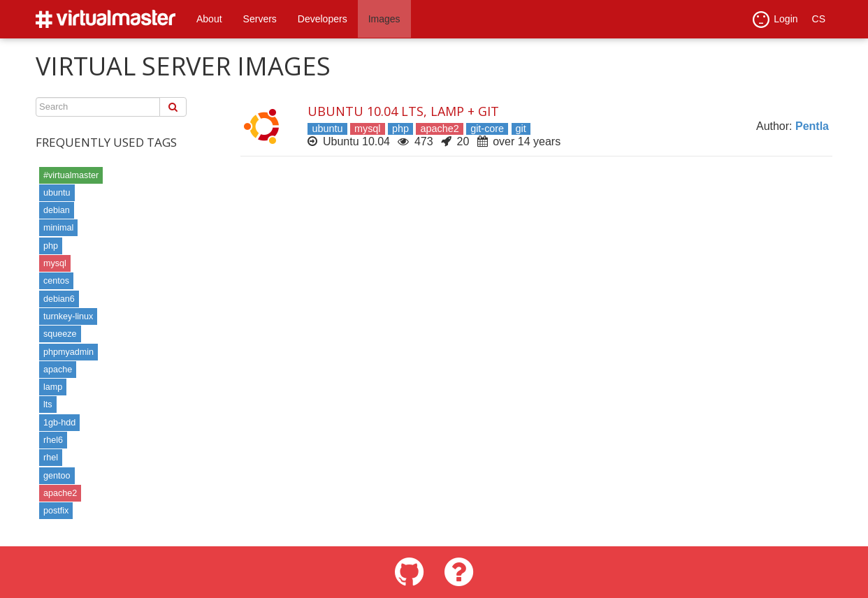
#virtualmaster (71, 175)
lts (48, 404)
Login (775, 20)
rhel (51, 458)
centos (56, 281)
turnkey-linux (68, 316)
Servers (260, 19)
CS (819, 19)
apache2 (60, 493)
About (209, 19)
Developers (323, 19)
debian (57, 210)
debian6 (59, 299)
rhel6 (53, 440)
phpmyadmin (68, 352)
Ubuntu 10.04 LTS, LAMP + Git (403, 111)
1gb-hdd (59, 423)
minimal (58, 228)
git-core (487, 129)
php (51, 246)
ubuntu (57, 193)
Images (384, 19)
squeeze (60, 334)
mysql (55, 263)
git (521, 129)
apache (58, 370)
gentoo (57, 476)
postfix (56, 511)
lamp (53, 387)
